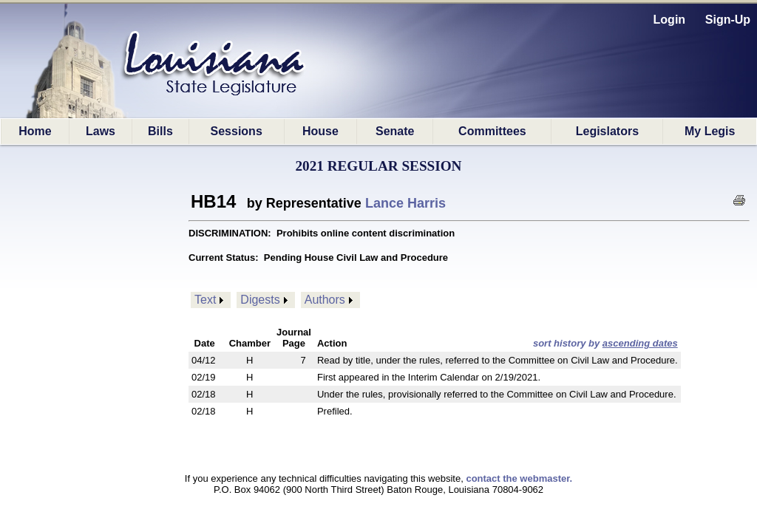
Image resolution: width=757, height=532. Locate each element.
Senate (395, 131)
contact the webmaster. (519, 478)
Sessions (237, 131)
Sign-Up (728, 20)
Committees (492, 131)
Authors (325, 300)
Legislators (607, 131)
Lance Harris (405, 203)
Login (670, 20)
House (320, 131)
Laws (101, 131)
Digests (260, 300)
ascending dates (640, 343)
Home (35, 131)
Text (205, 300)
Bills (160, 131)
